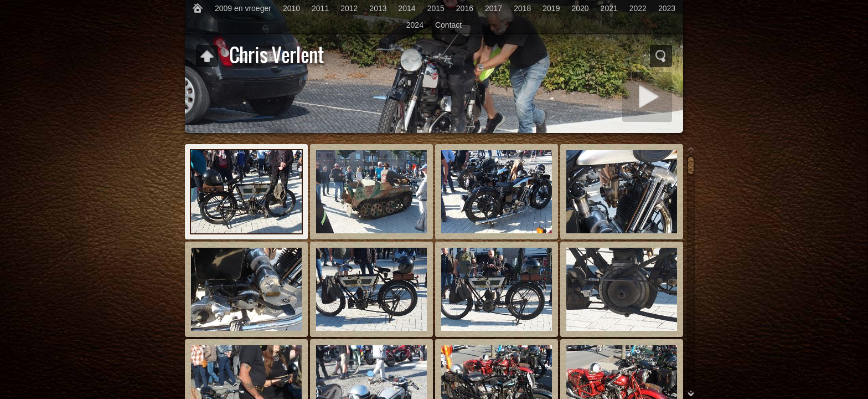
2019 (551, 8)
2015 (436, 8)
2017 (494, 8)
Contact (448, 25)
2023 (667, 8)
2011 (320, 8)
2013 (378, 8)
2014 (407, 8)
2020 (580, 8)
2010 (291, 8)
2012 (349, 8)
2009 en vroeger (243, 8)
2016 (465, 8)
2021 (609, 8)
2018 (522, 8)
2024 (415, 25)
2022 (638, 8)
